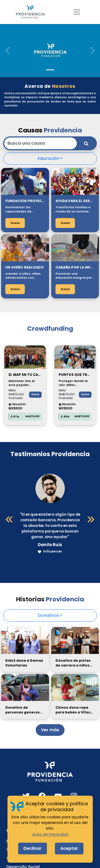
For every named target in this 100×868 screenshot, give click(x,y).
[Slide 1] (50, 70)
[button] (7, 50)
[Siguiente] (91, 519)
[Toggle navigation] (77, 12)
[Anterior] (9, 519)
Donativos (48, 615)
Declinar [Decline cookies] (33, 848)
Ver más (50, 730)
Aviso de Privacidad (50, 834)
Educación (48, 158)
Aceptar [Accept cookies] (69, 848)
